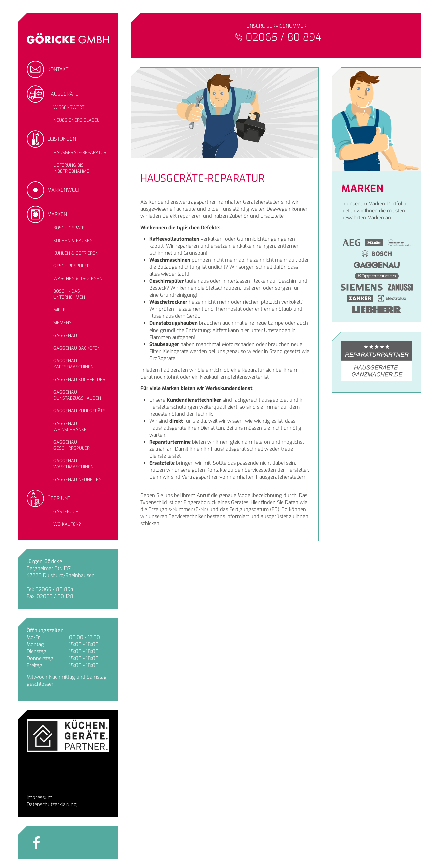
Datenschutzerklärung (52, 804)
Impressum (40, 797)
